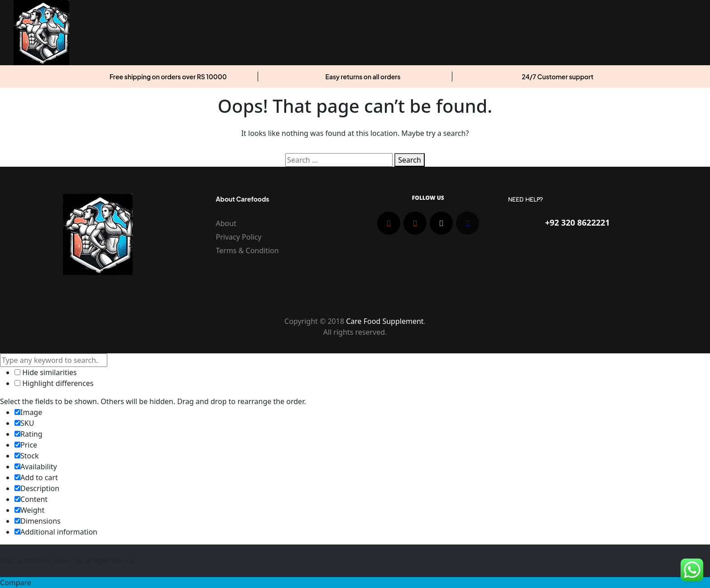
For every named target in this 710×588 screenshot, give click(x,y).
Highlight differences (54, 383)
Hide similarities (46, 372)
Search (410, 160)
